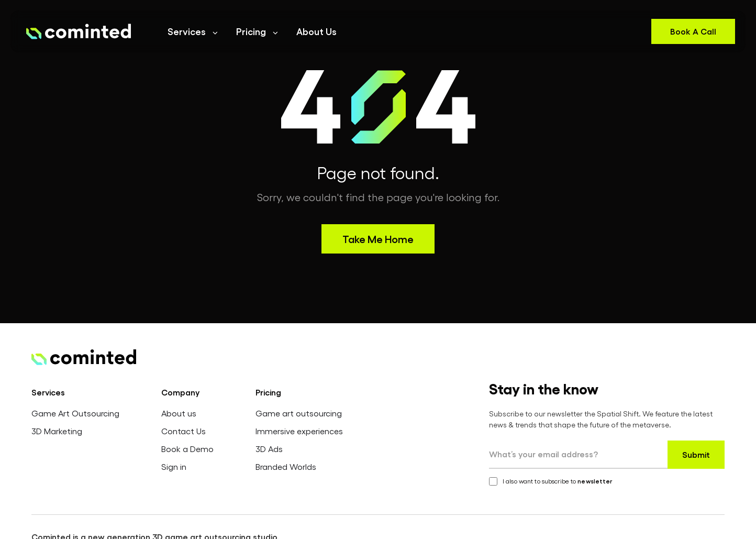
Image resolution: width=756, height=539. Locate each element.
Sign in (174, 466)
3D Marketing (57, 431)
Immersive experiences (299, 431)
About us (179, 413)
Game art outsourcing (299, 413)
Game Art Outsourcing (75, 413)
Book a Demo (187, 449)
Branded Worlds (286, 466)
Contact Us (184, 431)
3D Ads (269, 449)
